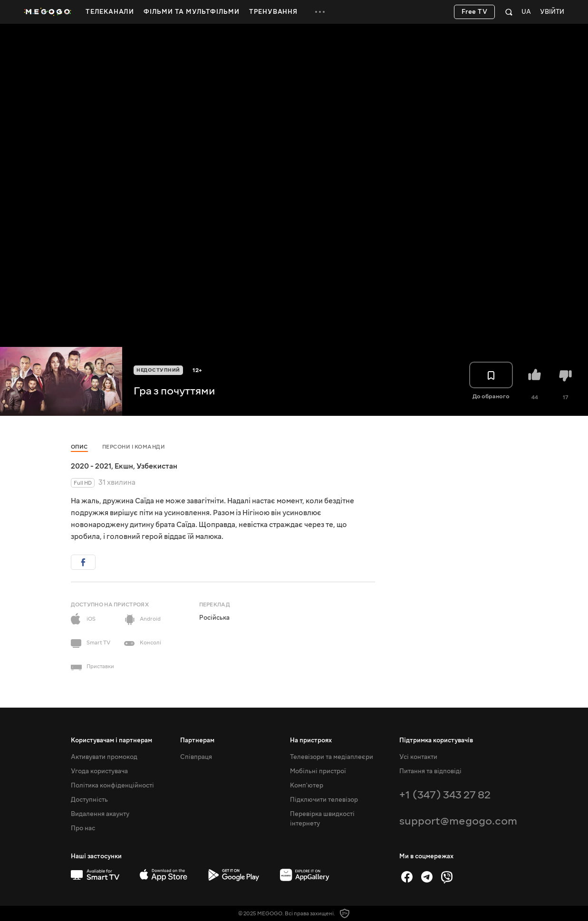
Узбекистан (157, 466)
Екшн (124, 466)
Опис (79, 447)
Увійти (552, 12)
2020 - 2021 (91, 466)
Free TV (475, 12)
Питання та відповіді (430, 771)
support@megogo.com (458, 821)
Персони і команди (134, 447)
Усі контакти (418, 757)
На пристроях (311, 740)
